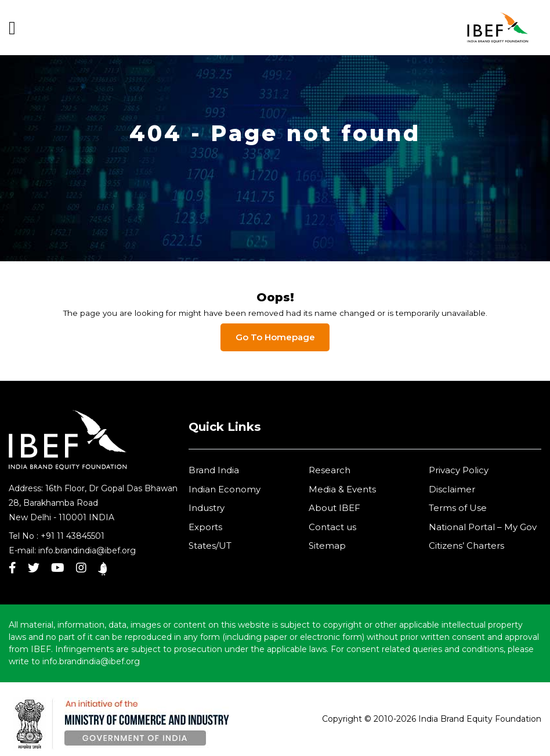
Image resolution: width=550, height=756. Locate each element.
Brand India (214, 470)
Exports (205, 527)
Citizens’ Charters (466, 546)
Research (330, 470)
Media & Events (342, 489)
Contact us (332, 527)
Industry (207, 508)
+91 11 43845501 (73, 536)
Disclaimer (452, 489)
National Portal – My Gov (483, 527)
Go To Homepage (275, 337)
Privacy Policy (459, 470)
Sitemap (327, 546)
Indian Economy (225, 489)
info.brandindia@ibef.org (87, 550)
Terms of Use (458, 508)
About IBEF (334, 508)
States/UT (210, 546)
